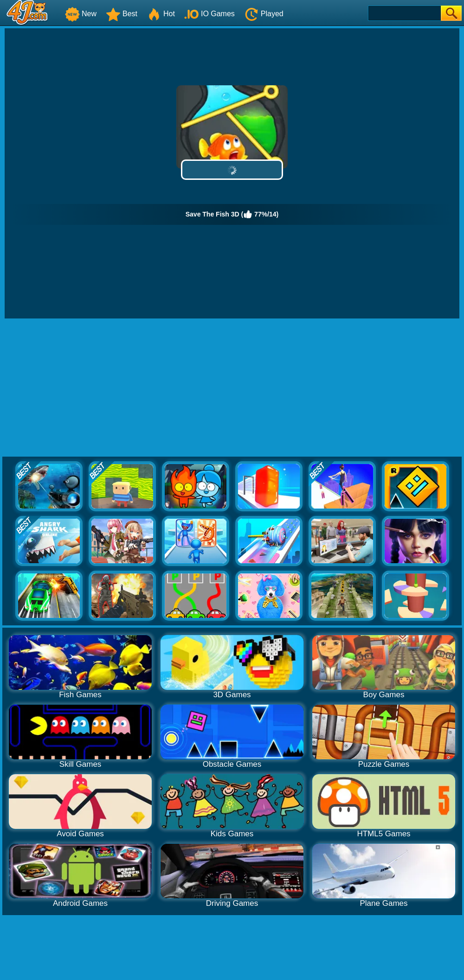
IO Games (209, 14)
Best (122, 14)
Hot (161, 14)
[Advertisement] (232, 388)
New (81, 14)
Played (264, 14)
